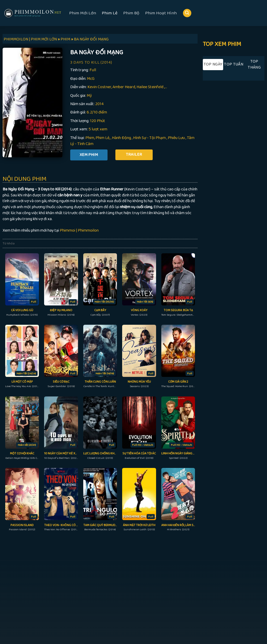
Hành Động (121, 138)
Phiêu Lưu (176, 138)
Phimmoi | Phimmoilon (79, 230)
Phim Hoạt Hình (161, 13)
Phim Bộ (131, 13)
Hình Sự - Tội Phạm (149, 138)
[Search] (187, 13)
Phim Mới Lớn (83, 13)
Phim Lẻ (110, 13)
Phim (90, 138)
